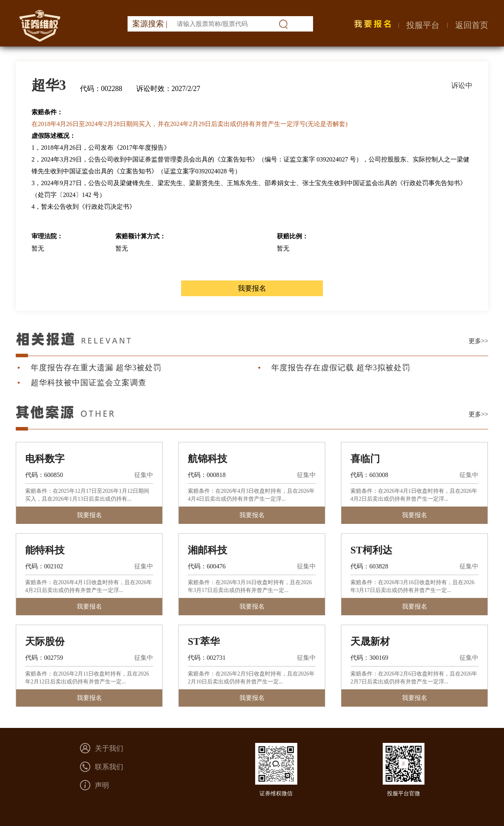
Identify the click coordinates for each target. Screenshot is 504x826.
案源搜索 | (150, 24)
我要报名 (252, 288)
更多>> (478, 341)
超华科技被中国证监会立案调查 (89, 382)
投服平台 (423, 25)
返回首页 (472, 25)
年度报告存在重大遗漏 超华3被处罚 (96, 368)
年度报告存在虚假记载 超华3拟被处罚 (341, 368)
